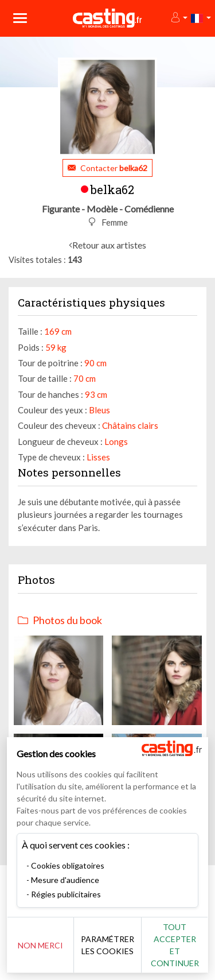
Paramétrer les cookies (107, 945)
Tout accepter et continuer (175, 945)
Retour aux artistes (109, 245)
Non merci (40, 945)
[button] (179, 18)
